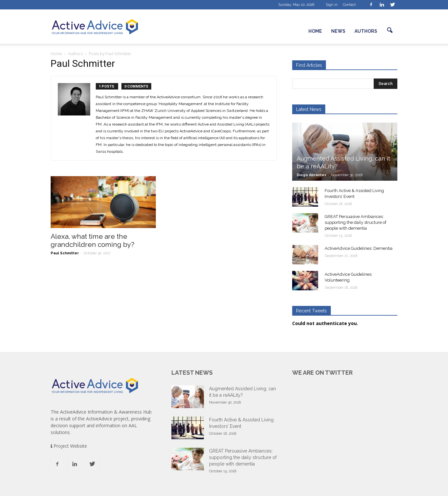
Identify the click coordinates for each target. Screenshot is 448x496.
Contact (349, 5)
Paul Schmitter (65, 253)
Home (315, 31)
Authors (366, 31)
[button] (390, 30)
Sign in (332, 5)
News (338, 31)
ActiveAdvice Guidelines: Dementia (359, 248)
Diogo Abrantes (311, 175)
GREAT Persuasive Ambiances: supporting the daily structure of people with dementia (355, 222)
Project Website (69, 446)
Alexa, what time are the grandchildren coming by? (93, 240)
